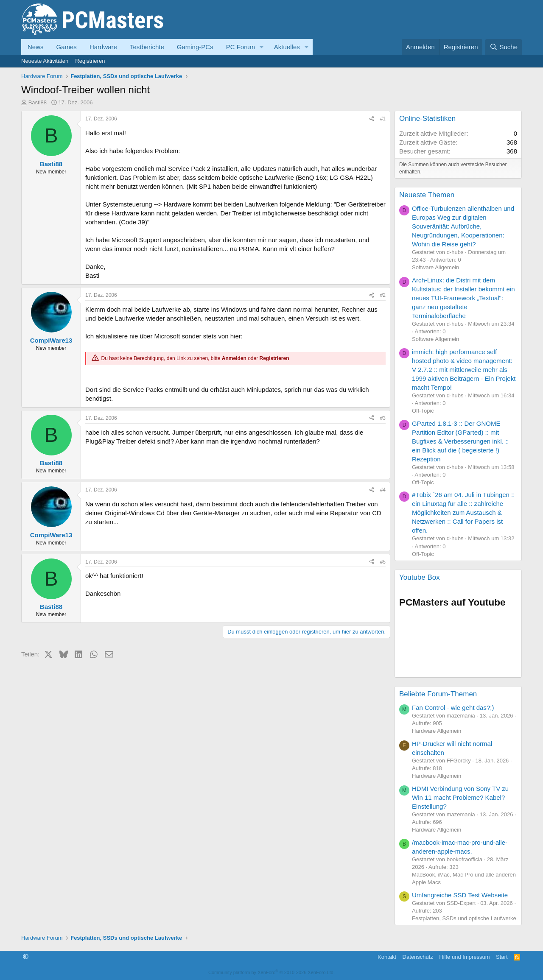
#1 (383, 119)
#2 (383, 295)
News (36, 47)
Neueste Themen (427, 195)
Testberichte (147, 47)
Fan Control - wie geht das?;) (453, 708)
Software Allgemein (435, 267)
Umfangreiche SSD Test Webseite (460, 895)
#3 (383, 418)
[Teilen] (372, 119)
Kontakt (387, 957)
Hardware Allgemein (437, 731)
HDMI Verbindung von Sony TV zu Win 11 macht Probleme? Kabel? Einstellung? (460, 797)
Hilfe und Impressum (464, 957)
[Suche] (504, 47)
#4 (383, 490)
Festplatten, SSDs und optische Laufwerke (464, 918)
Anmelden (234, 358)
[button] (262, 47)
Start (502, 957)
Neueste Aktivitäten (45, 61)
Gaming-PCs (195, 47)
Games (67, 47)
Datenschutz (418, 957)
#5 (383, 562)
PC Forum (241, 47)
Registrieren (90, 61)
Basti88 (38, 102)
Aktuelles (287, 47)
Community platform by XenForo (271, 972)
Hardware (103, 47)
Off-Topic (423, 411)
